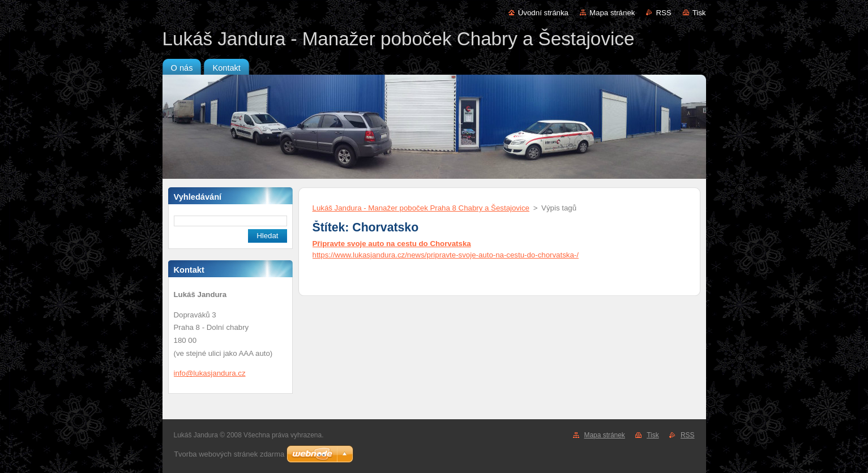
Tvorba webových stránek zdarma (229, 454)
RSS (663, 13)
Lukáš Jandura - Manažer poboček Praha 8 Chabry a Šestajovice (421, 208)
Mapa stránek (612, 13)
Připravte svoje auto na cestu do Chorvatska (392, 244)
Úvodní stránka (543, 13)
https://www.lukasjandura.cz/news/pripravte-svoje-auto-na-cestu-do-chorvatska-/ (446, 255)
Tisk (699, 13)
